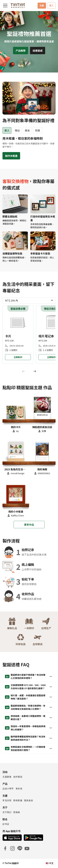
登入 (51, 6)
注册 (42, 6)
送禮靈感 (38, 51)
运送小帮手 (8, 789)
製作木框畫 (11, 156)
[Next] (35, 371)
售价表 (19, 789)
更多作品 (29, 525)
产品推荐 (21, 51)
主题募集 (7, 777)
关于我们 (7, 812)
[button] (16, 412)
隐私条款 (29, 800)
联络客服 (18, 800)
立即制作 (18, 357)
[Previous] (24, 371)
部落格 (17, 812)
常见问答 (7, 800)
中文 (51, 863)
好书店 (6, 824)
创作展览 (18, 777)
